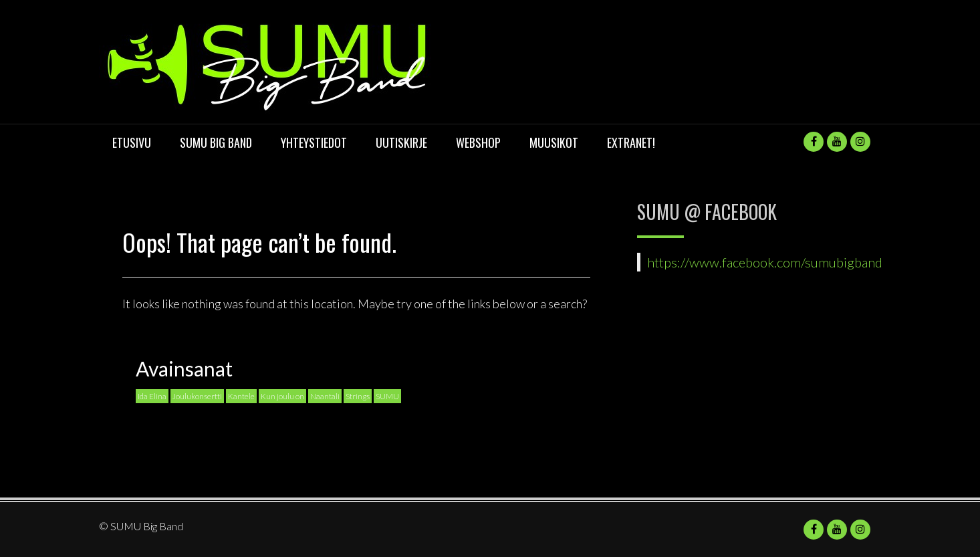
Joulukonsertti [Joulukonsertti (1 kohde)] (197, 396)
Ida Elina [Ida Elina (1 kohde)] (152, 396)
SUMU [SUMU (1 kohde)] (387, 396)
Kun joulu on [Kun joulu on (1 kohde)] (282, 396)
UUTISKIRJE (401, 142)
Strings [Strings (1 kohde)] (358, 396)
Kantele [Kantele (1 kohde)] (241, 396)
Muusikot (554, 142)
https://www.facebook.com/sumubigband (765, 262)
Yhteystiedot (314, 142)
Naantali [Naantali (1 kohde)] (325, 396)
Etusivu (132, 142)
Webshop (478, 142)
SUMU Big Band (216, 142)
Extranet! (631, 142)
